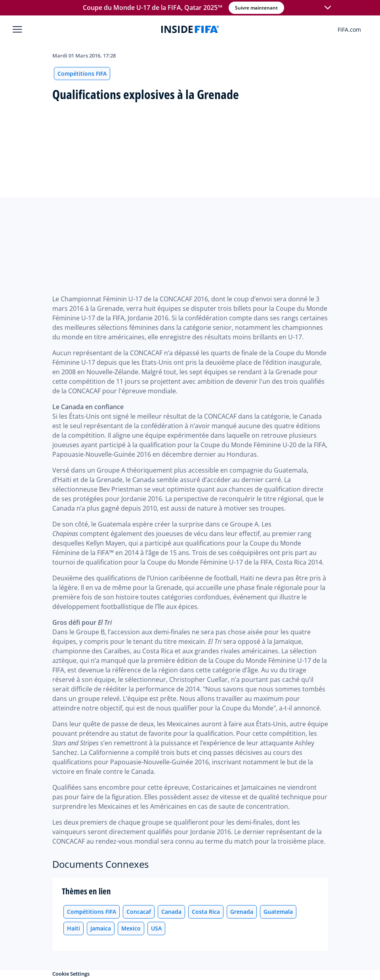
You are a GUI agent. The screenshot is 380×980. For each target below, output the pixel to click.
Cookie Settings (71, 974)
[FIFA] (190, 29)
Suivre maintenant (256, 8)
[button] (327, 8)
